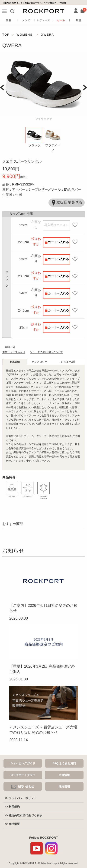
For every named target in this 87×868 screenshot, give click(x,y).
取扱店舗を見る (67, 203)
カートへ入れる (58, 242)
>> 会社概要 (12, 824)
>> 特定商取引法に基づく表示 (23, 815)
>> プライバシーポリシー (21, 798)
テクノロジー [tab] (39, 362)
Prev (2, 87)
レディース (43, 20)
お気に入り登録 (75, 225)
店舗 (78, 20)
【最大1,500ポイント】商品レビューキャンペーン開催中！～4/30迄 (34, 3)
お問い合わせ (23, 787)
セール (61, 20)
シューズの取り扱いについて (46, 352)
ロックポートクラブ (23, 775)
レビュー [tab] (68, 362)
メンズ (26, 20)
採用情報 (64, 786)
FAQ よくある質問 (64, 763)
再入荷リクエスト (56, 225)
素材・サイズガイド (14, 352)
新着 (9, 20)
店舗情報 (64, 775)
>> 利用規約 (12, 807)
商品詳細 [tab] (15, 362)
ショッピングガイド (23, 763)
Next (85, 87)
